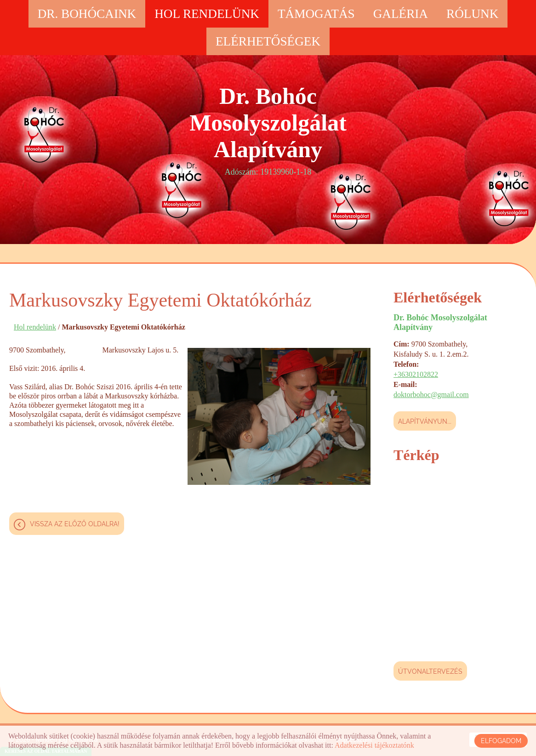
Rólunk (472, 14)
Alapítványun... (425, 421)
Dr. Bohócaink (87, 14)
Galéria (401, 14)
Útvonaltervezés (430, 671)
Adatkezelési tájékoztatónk (374, 745)
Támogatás (316, 14)
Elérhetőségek (268, 41)
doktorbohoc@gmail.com (431, 395)
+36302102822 (416, 374)
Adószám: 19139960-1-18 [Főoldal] (268, 130)
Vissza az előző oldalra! (75, 524)
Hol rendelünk (207, 14)
